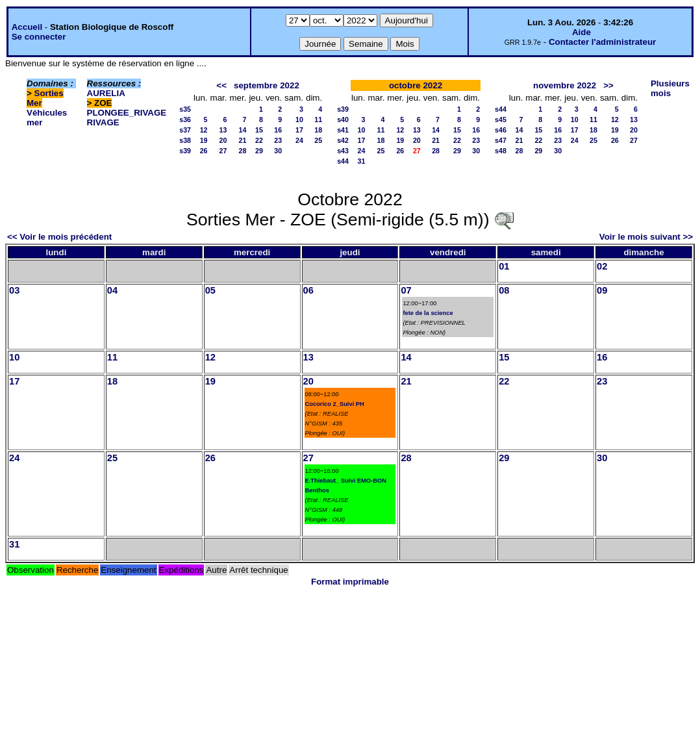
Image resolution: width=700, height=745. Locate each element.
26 (204, 151)
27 (223, 151)
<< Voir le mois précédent (59, 237)
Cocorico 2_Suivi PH (335, 404)
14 (243, 130)
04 (112, 290)
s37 (185, 130)
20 (223, 140)
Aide (581, 32)
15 (259, 130)
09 (602, 290)
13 (223, 130)
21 (243, 140)
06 (308, 290)
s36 (185, 120)
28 (243, 151)
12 (204, 130)
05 (210, 290)
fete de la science (428, 313)
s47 (501, 140)
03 (14, 290)
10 (299, 120)
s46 (501, 130)
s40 (343, 120)
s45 (501, 120)
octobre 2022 (416, 85)
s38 (185, 140)
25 (318, 140)
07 (406, 290)
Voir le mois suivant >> (646, 237)
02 (602, 266)
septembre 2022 (267, 85)
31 (362, 161)
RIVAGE (103, 122)
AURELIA (106, 93)
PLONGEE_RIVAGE (127, 113)
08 (504, 290)
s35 (185, 109)
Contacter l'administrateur (602, 42)
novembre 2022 (565, 85)
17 (299, 130)
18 (318, 130)
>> (608, 85)
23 (278, 140)
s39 (185, 151)
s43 (343, 151)
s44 (343, 161)
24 (299, 140)
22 (259, 140)
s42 (343, 140)
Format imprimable (350, 582)
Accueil (27, 27)
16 (278, 130)
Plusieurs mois (670, 88)
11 (318, 120)
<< (221, 85)
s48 (501, 151)
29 (259, 151)
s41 (343, 130)
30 (278, 151)
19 (204, 140)
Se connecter (39, 37)
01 (504, 266)
